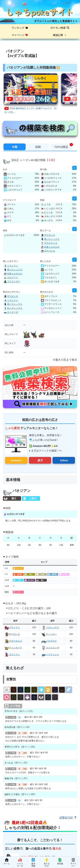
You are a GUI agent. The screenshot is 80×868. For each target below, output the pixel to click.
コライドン (12, 654)
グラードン (12, 627)
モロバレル (48, 251)
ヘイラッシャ (50, 654)
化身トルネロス (50, 247)
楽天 (40, 460)
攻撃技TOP (68, 818)
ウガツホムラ (13, 641)
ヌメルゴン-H (50, 648)
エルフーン (11, 277)
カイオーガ (11, 312)
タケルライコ (49, 243)
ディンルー (49, 634)
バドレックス (50, 627)
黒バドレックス (50, 239)
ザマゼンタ (48, 235)
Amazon (16, 460)
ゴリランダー (12, 281)
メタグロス (49, 641)
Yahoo (64, 460)
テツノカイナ (13, 648)
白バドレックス (13, 308)
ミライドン (11, 266)
